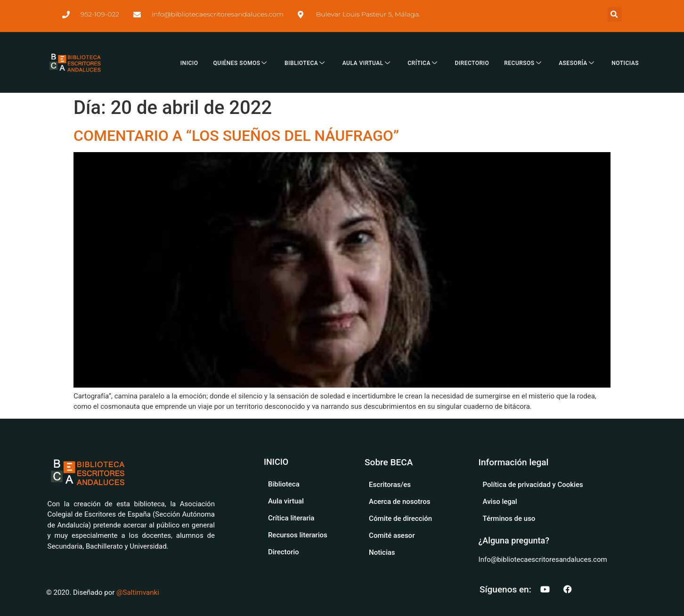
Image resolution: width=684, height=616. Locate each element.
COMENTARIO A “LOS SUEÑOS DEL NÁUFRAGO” (236, 136)
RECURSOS (524, 63)
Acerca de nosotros (399, 502)
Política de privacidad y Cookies (533, 485)
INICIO (189, 63)
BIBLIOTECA (306, 63)
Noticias (382, 552)
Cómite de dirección (400, 519)
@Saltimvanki (138, 592)
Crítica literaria (291, 518)
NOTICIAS (625, 63)
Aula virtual (286, 501)
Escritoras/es (390, 485)
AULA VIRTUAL (368, 63)
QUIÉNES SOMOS (241, 63)
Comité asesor (392, 535)
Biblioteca (284, 484)
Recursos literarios (298, 535)
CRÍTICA (423, 63)
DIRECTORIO (472, 63)
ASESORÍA (578, 63)
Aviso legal (500, 502)
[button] (615, 14)
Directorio (284, 552)
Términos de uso (509, 519)
